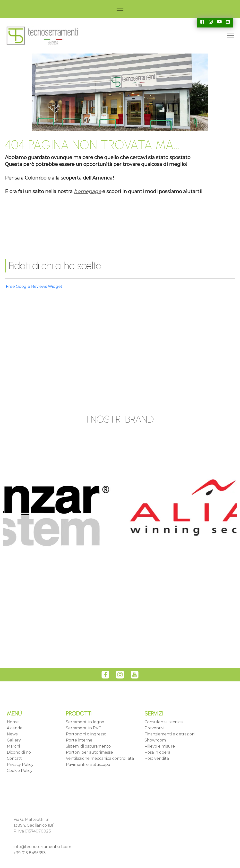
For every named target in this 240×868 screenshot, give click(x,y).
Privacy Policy (20, 764)
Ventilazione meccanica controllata (100, 758)
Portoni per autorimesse (89, 752)
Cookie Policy (20, 771)
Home (13, 722)
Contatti (15, 758)
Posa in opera (157, 752)
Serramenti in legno (85, 722)
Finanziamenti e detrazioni (170, 734)
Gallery (14, 740)
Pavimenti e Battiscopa (88, 764)
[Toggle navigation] (120, 9)
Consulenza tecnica (164, 722)
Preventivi (154, 728)
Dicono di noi (19, 752)
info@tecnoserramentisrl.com (42, 847)
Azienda (15, 728)
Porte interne (79, 740)
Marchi (13, 746)
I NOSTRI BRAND (120, 419)
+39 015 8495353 (30, 853)
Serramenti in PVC (83, 728)
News (12, 734)
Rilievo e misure (160, 746)
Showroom (155, 740)
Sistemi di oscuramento (88, 746)
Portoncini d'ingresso (86, 734)
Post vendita (157, 758)
